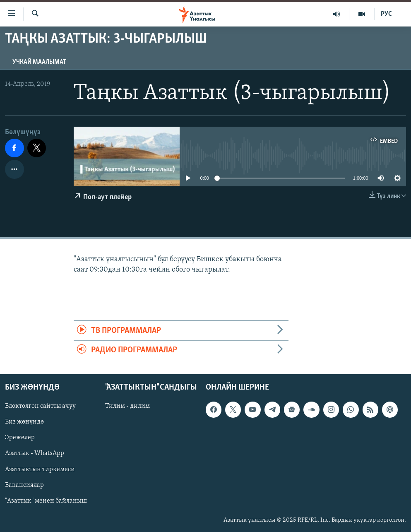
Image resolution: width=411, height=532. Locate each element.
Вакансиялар (24, 485)
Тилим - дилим (127, 407)
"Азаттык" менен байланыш (46, 501)
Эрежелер (20, 438)
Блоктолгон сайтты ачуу (40, 407)
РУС (386, 14)
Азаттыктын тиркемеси (40, 469)
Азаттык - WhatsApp (35, 454)
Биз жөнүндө (24, 422)
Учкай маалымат (39, 62)
